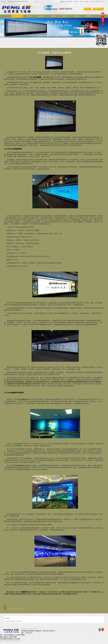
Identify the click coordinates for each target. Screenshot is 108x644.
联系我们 (87, 2)
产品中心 (29, 16)
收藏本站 (76, 2)
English (102, 2)
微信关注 (64, 2)
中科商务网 (12, 641)
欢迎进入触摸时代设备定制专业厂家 (16, 2)
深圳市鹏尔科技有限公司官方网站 (12, 621)
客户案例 (53, 16)
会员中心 (87, 9)
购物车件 (98, 9)
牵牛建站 (7, 641)
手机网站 (71, 2)
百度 (21, 621)
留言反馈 (92, 2)
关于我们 (77, 16)
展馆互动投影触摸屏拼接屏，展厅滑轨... (16, 609)
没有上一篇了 (10, 606)
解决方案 (41, 16)
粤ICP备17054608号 (33, 629)
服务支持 (89, 16)
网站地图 (97, 2)
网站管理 (18, 641)
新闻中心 (65, 16)
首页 (17, 16)
